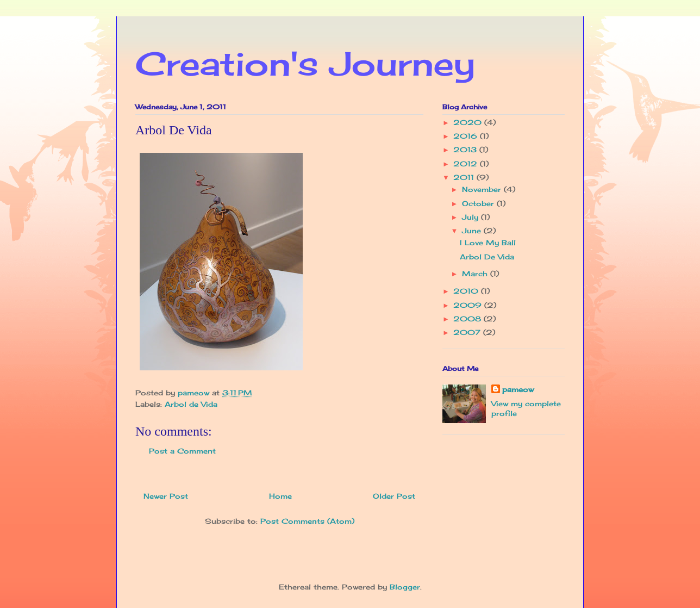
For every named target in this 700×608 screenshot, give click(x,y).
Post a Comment (182, 451)
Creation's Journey (305, 63)
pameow (518, 389)
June (473, 231)
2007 (468, 332)
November (483, 189)
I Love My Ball (488, 243)
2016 (467, 136)
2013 (466, 150)
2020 (469, 122)
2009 (469, 305)
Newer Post (166, 496)
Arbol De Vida (487, 257)
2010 (467, 291)
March (476, 274)
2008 (468, 319)
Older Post (394, 496)
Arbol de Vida (191, 404)
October (479, 203)
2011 (465, 177)
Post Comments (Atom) (307, 521)
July (471, 217)
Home (280, 496)
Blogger (405, 587)
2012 (467, 164)
